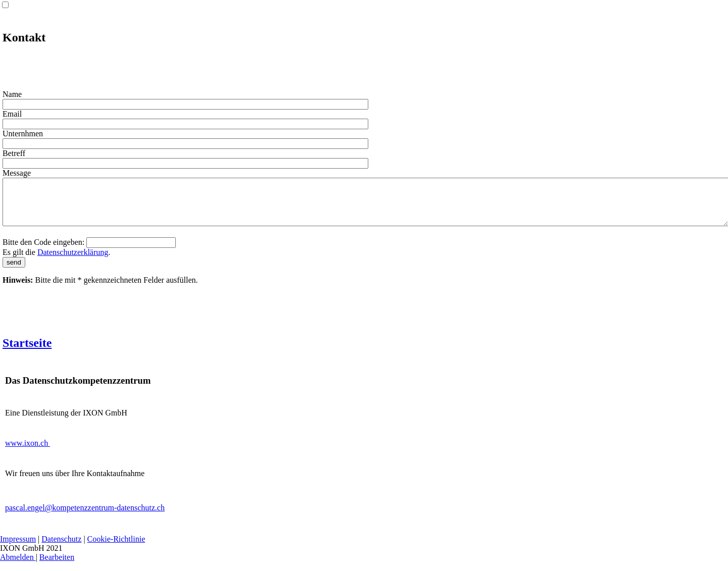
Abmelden (18, 566)
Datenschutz (61, 548)
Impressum (18, 548)
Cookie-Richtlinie (116, 548)
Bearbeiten (57, 566)
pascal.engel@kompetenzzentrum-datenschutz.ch (85, 517)
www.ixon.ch (28, 452)
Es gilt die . (56, 261)
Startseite (27, 352)
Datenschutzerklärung (73, 261)
